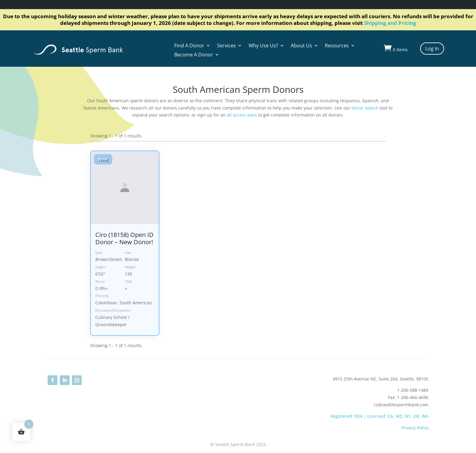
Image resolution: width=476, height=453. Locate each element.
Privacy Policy (415, 428)
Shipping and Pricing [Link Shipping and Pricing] (390, 23)
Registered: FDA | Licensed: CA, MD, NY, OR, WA (379, 416)
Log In (432, 49)
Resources (337, 46)
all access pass (242, 115)
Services (226, 46)
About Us (301, 46)
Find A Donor (189, 46)
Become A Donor (194, 55)
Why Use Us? (263, 46)
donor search (365, 108)
